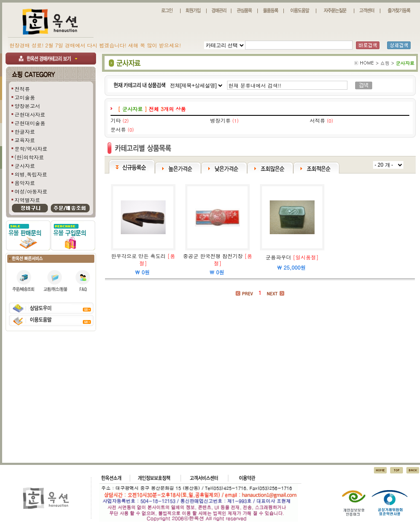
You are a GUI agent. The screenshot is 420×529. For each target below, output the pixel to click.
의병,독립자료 (31, 174)
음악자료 (25, 183)
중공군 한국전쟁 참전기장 (213, 256)
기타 (116, 120)
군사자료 (25, 166)
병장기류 (220, 120)
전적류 (22, 89)
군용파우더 (278, 257)
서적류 (318, 120)
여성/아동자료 (31, 191)
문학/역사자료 (31, 148)
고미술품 (25, 97)
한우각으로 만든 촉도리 (138, 256)
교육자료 (25, 140)
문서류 (118, 129)
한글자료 (25, 131)
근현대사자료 (30, 114)
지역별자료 (27, 200)
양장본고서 (27, 106)
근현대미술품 (30, 123)
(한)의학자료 (29, 157)
